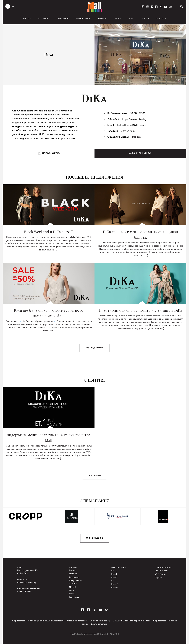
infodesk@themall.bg (27, 582)
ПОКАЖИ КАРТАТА (49, 153)
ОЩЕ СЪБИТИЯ (94, 475)
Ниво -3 (114, 587)
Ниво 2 (114, 571)
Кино (132, 19)
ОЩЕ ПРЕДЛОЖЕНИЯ (94, 348)
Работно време (162, 571)
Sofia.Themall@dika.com (132, 125)
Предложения (84, 19)
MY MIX (118, 19)
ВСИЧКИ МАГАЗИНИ (95, 538)
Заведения (63, 19)
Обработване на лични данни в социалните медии (38, 621)
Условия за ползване (77, 621)
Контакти (161, 19)
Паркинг (159, 577)
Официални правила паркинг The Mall (131, 621)
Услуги (145, 19)
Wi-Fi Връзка (160, 574)
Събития (103, 19)
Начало (27, 19)
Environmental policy (100, 621)
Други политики (99, 624)
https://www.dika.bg (134, 119)
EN (13, 7)
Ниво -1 (114, 581)
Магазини (43, 19)
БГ (8, 7)
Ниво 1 (114, 574)
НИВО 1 (149, 153)
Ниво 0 (114, 577)
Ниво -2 (114, 584)
